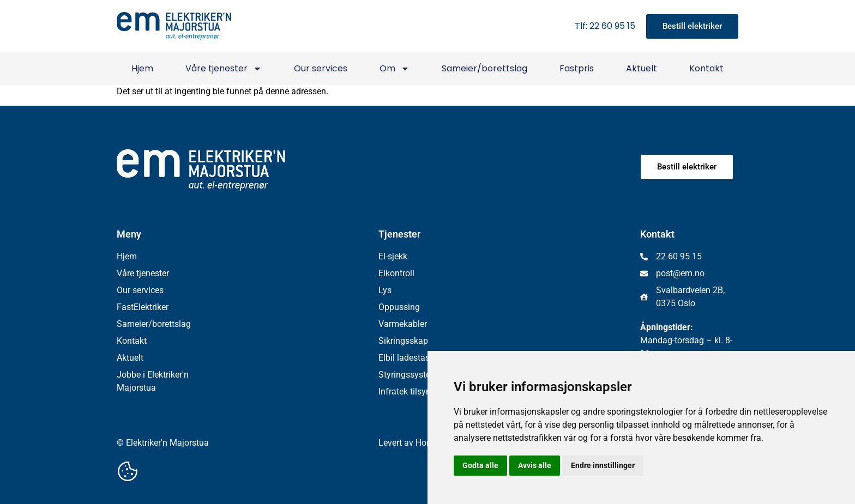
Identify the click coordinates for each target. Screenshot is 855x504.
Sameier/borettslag (484, 68)
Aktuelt (642, 68)
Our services (321, 68)
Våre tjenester (224, 69)
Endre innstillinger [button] (603, 465)
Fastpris (577, 68)
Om (395, 69)
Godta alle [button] (480, 465)
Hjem (142, 68)
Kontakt (706, 68)
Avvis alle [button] (535, 465)
